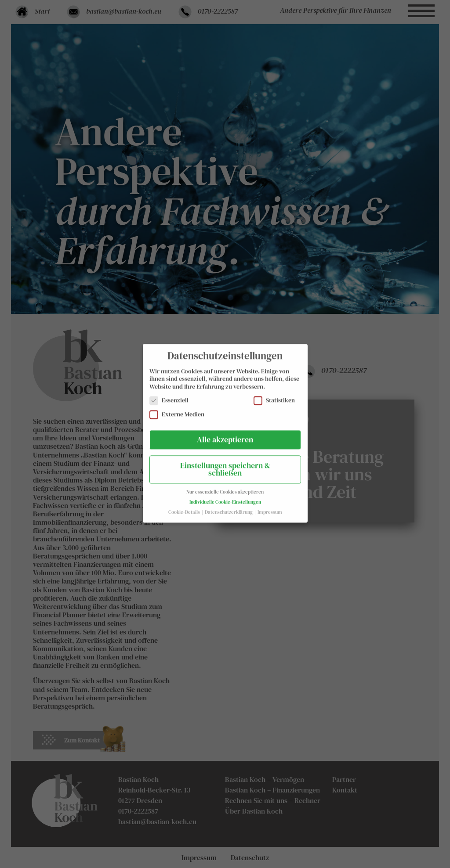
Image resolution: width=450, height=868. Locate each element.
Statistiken (274, 395)
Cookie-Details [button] (185, 507)
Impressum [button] (270, 507)
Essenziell (169, 395)
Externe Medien (177, 409)
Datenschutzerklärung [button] (229, 507)
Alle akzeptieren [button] (225, 434)
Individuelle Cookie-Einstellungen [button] (225, 497)
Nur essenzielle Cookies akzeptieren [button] (225, 487)
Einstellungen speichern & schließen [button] (225, 464)
